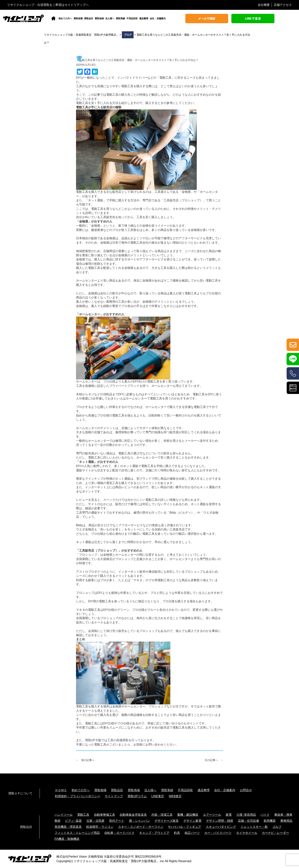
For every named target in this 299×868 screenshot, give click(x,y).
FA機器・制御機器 (67, 839)
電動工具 (83, 815)
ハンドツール (64, 815)
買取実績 (120, 18)
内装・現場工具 (162, 815)
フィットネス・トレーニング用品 (77, 833)
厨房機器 (270, 821)
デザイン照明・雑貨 (220, 821)
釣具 (177, 833)
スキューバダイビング (221, 827)
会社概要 (264, 5)
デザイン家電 (192, 821)
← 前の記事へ (85, 760)
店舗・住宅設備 (248, 821)
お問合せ (246, 790)
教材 (58, 821)
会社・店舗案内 (158, 18)
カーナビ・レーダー (275, 833)
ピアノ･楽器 (73, 821)
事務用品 (286, 821)
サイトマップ (114, 796)
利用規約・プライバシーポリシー (78, 796)
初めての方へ (65, 18)
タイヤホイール (247, 833)
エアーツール (212, 815)
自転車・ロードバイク (119, 833)
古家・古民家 (95, 821)
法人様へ (110, 18)
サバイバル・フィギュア (184, 827)
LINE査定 (158, 796)
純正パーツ (192, 833)
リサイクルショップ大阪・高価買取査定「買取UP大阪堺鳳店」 (116, 861)
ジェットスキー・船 (254, 827)
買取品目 (89, 18)
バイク (265, 815)
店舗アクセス (283, 5)
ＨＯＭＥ (61, 790)
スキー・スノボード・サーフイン (141, 827)
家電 (229, 815)
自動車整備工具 (105, 815)
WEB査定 (175, 796)
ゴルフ (277, 827)
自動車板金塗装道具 (133, 815)
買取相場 (78, 18)
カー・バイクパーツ (218, 833)
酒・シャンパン (139, 821)
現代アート (117, 821)
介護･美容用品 (246, 815)
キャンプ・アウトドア (154, 833)
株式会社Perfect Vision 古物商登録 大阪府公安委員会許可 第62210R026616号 (109, 857)
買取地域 (99, 18)
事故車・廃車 (283, 815)
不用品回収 (132, 18)
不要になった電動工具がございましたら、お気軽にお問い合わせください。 (127, 744)
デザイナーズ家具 (167, 821)
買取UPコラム (137, 796)
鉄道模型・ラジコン (100, 827)
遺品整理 (144, 18)
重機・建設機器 (188, 815)
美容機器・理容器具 (68, 827)
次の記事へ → (214, 760)
